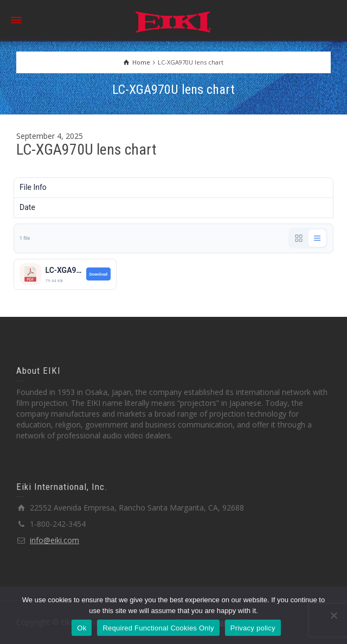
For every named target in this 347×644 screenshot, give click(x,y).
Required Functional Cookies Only (158, 628)
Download (98, 274)
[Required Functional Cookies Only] (333, 615)
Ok (82, 628)
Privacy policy (253, 628)
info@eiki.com (54, 540)
